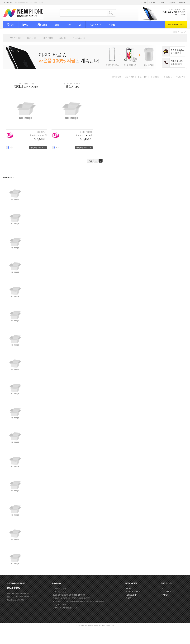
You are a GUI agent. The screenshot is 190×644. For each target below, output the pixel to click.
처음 (90, 161)
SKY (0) (63, 38)
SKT (11, 25)
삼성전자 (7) (15, 38)
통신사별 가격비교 (38, 147)
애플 (69, 25)
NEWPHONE (8, 2)
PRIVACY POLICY (133, 592)
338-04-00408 (80, 595)
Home (174, 32)
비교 (10, 147)
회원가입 (152, 2)
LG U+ (183, 32)
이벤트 (112, 25)
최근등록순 (181, 77)
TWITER (165, 595)
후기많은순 (168, 77)
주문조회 (172, 2)
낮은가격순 (129, 77)
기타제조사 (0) (79, 38)
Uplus (42, 25)
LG (80, 25)
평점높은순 (155, 77)
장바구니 (162, 2)
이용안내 (182, 2)
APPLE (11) (48, 38)
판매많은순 (117, 77)
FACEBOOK (166, 592)
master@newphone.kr (69, 608)
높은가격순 (142, 77)
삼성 (57, 25)
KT (26, 25)
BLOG (164, 589)
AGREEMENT (131, 595)
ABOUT (129, 589)
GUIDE (128, 598)
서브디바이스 (95, 25)
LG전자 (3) (32, 38)
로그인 (143, 2)
